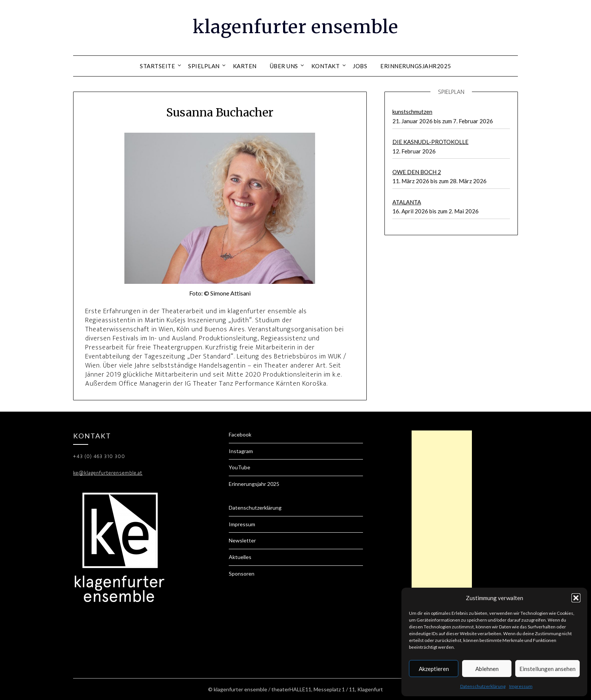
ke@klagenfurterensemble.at (108, 473)
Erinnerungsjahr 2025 (254, 484)
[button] (576, 598)
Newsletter (242, 540)
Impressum (521, 686)
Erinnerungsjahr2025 (416, 66)
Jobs (360, 66)
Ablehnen (487, 669)
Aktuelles (240, 557)
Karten (245, 66)
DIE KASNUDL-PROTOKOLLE (430, 142)
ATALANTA (407, 202)
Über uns (284, 66)
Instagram (241, 451)
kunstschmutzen (412, 112)
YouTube (240, 467)
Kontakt (326, 66)
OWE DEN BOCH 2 (417, 172)
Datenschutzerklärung (483, 686)
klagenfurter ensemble (295, 27)
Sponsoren (242, 574)
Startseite (157, 66)
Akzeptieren (434, 669)
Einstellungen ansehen (547, 669)
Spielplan (204, 66)
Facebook (240, 434)
